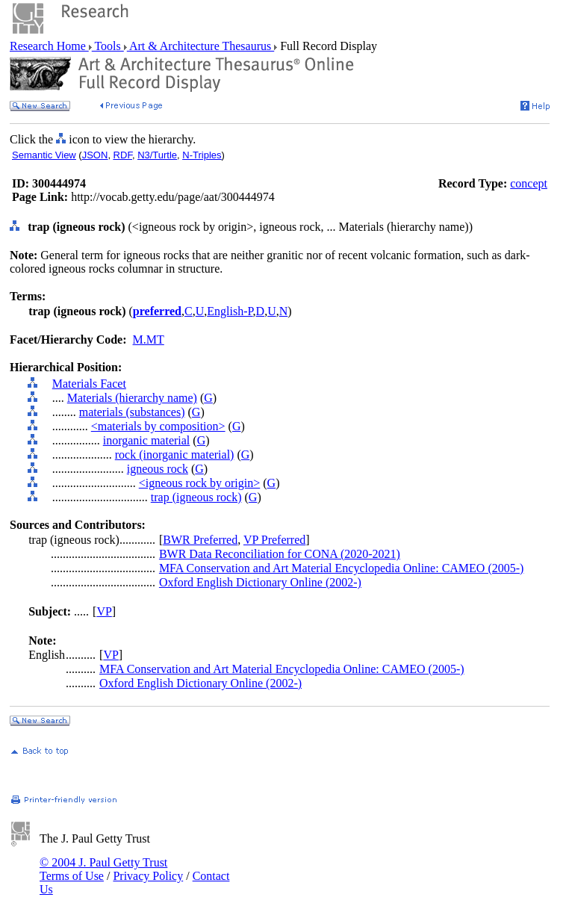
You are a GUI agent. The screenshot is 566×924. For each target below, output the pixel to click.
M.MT (149, 339)
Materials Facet (89, 384)
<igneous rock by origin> (199, 483)
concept (529, 183)
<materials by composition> (158, 426)
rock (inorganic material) (175, 455)
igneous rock (158, 469)
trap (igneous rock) (196, 497)
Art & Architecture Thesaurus (200, 46)
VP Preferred (274, 540)
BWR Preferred (200, 540)
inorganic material (147, 440)
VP (104, 611)
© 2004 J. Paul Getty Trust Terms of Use (103, 869)
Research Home (49, 46)
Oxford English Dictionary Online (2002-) (260, 582)
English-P (230, 311)
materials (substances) (132, 412)
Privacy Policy (148, 876)
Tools (108, 46)
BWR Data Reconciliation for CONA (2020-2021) (280, 554)
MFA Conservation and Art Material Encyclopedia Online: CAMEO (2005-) (342, 568)
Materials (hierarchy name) (132, 398)
